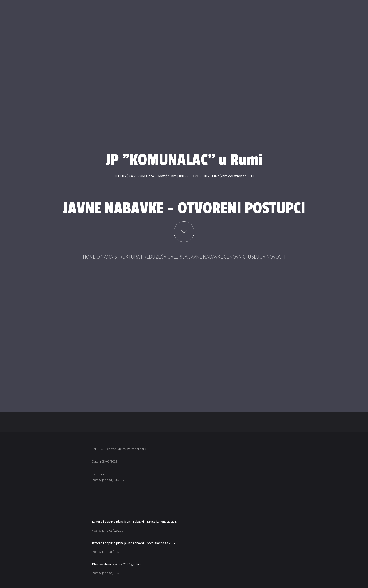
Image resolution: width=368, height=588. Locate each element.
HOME (89, 257)
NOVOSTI (276, 257)
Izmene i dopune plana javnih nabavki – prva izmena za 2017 (134, 543)
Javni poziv (100, 474)
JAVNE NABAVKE (206, 257)
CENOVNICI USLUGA (245, 257)
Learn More (184, 232)
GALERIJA (177, 257)
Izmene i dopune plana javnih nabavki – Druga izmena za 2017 (135, 522)
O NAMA (105, 257)
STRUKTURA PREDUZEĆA (140, 257)
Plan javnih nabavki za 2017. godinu (116, 564)
